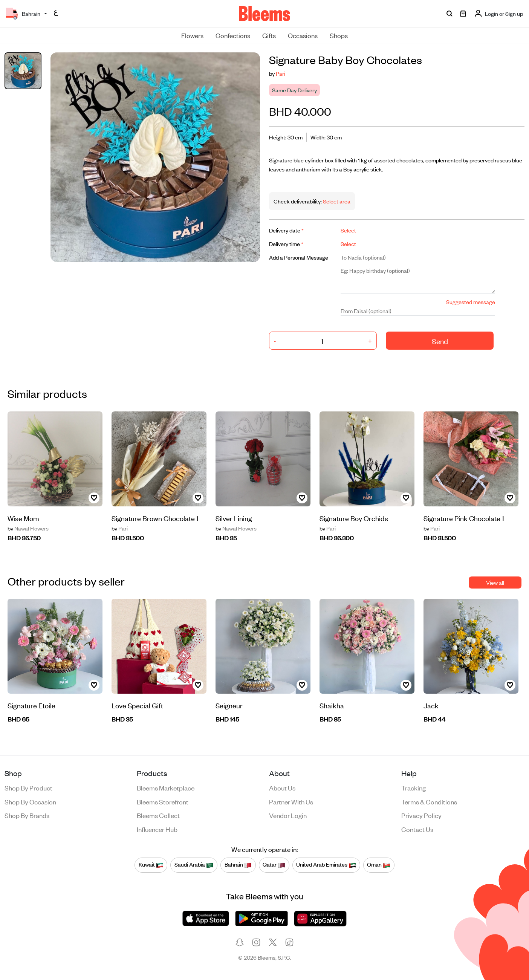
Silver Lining (234, 518)
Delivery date (286, 230)
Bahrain (238, 865)
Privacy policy (421, 815)
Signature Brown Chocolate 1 (155, 518)
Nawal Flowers (28, 528)
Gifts (269, 35)
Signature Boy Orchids (354, 518)
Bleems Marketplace (166, 787)
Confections (233, 35)
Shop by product (28, 787)
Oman (379, 865)
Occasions (303, 35)
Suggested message (471, 302)
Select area (336, 201)
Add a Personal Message (299, 257)
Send (440, 341)
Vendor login (288, 815)
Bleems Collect (158, 815)
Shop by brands (27, 815)
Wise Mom (23, 518)
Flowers (192, 35)
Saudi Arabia (194, 865)
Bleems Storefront (163, 801)
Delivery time (286, 244)
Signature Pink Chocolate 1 (464, 518)
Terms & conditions (429, 801)
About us (282, 787)
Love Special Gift (137, 705)
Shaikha (332, 705)
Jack (431, 705)
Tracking (414, 787)
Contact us (417, 829)
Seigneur (229, 705)
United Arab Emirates (326, 865)
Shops (339, 35)
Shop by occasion (30, 801)
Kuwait (151, 865)
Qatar (274, 865)
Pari (281, 73)
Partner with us (291, 801)
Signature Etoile (31, 705)
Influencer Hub (157, 829)
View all (495, 582)
